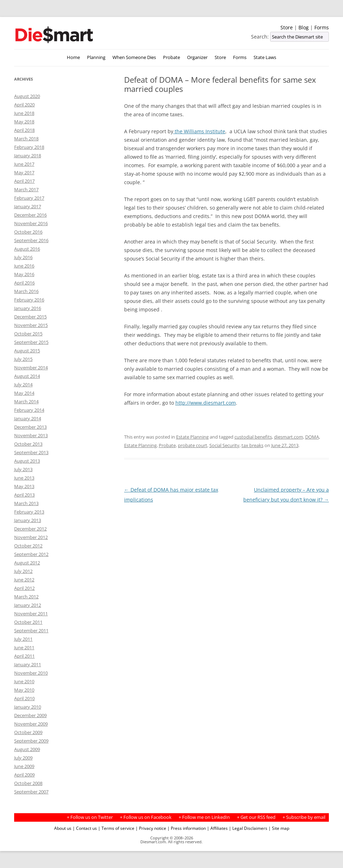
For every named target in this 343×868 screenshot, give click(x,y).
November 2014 (31, 368)
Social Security (224, 445)
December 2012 (30, 529)
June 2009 (24, 766)
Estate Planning (192, 437)
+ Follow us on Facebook (146, 817)
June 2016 (24, 266)
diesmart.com (289, 437)
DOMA (312, 437)
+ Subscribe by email (304, 817)
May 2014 (24, 393)
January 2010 (28, 707)
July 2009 (23, 758)
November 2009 (31, 724)
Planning (96, 57)
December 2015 (30, 317)
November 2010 (31, 673)
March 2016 (26, 291)
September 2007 (31, 792)
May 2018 (24, 122)
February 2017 (29, 198)
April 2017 (24, 181)
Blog (304, 27)
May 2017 (24, 172)
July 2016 (23, 257)
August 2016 (27, 249)
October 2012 (28, 546)
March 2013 (26, 503)
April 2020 (24, 105)
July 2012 (23, 571)
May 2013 (24, 486)
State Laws (265, 57)
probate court (193, 445)
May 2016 (24, 274)
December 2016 (30, 215)
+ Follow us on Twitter (90, 817)
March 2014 (26, 401)
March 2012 (26, 597)
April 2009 (24, 775)
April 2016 (24, 283)
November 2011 (31, 614)
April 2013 (24, 495)
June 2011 (24, 647)
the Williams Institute (199, 131)
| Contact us (85, 828)
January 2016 (28, 308)
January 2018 (28, 156)
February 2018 (29, 147)
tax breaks (252, 445)
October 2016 (28, 232)
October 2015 (28, 334)
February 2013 (29, 512)
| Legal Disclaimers (248, 828)
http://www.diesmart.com (206, 403)
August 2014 (27, 376)
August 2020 (27, 96)
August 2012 (27, 563)
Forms (322, 27)
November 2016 (31, 223)
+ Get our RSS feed (256, 817)
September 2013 (31, 452)
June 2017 (24, 164)
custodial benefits (253, 437)
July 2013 (23, 469)
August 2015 (27, 351)
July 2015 (23, 359)
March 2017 (26, 189)
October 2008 (28, 783)
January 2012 (28, 605)
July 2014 (23, 385)
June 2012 (24, 580)
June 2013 (24, 478)
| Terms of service (116, 828)
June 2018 (24, 113)
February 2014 (29, 410)
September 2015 (31, 342)
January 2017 (28, 206)
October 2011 (28, 622)
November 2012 (31, 537)
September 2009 (31, 741)
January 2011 (28, 664)
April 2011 (24, 656)
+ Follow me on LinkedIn (204, 817)
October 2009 (28, 732)
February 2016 (29, 300)
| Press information (187, 828)
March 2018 (26, 139)
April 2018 (24, 130)
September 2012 (31, 554)
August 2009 (27, 749)
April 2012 (24, 588)
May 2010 (24, 690)
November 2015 (31, 325)
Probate (171, 57)
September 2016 (31, 240)
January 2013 (28, 520)
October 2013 (28, 444)
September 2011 (31, 631)
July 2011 (23, 639)
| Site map (279, 828)
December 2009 (30, 715)
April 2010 (24, 698)
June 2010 (24, 681)
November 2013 (31, 435)
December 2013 (30, 427)
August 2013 (27, 461)
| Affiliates (217, 828)
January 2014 (28, 418)
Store (287, 27)
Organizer (197, 57)
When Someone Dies (134, 57)
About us (63, 828)
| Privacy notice (151, 828)
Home (73, 57)
